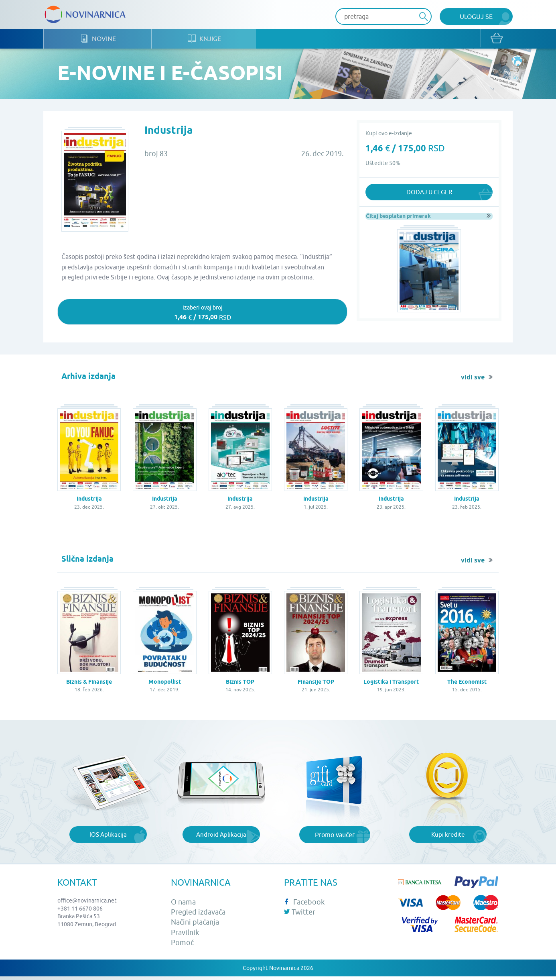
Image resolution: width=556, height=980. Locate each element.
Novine (103, 40)
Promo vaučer (335, 838)
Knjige (219, 40)
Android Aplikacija (221, 838)
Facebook (304, 905)
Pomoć (182, 946)
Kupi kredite (448, 838)
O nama (183, 905)
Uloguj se (476, 16)
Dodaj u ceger (429, 194)
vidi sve (473, 381)
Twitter (300, 916)
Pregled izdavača (198, 916)
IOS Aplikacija (108, 838)
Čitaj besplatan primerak (398, 218)
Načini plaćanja (195, 926)
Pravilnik (185, 936)
